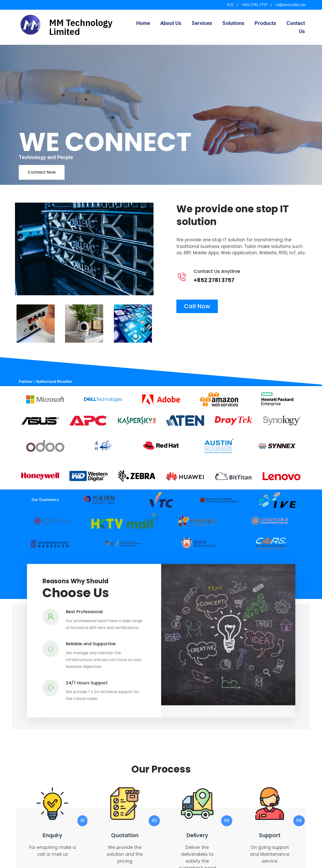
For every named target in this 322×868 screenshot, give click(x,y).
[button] (161, 656)
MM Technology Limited (81, 27)
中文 (230, 5)
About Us (171, 23)
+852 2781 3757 (254, 5)
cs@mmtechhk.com (290, 5)
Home (143, 23)
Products (265, 23)
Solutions (233, 23)
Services (202, 23)
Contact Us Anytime (226, 271)
